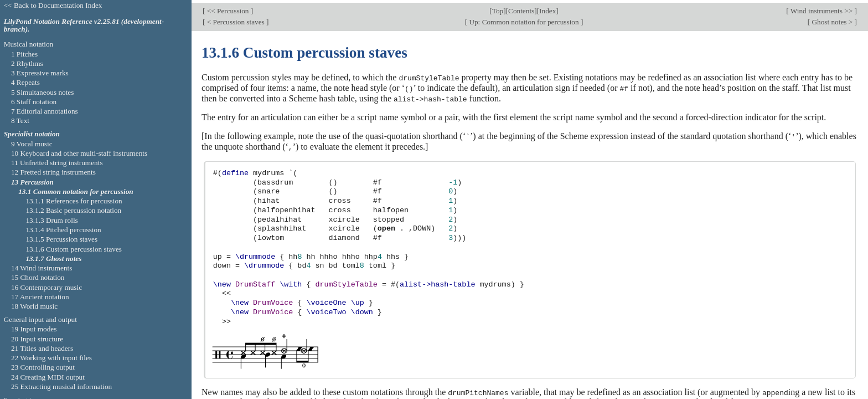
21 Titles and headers (42, 348)
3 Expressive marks (40, 73)
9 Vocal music (32, 144)
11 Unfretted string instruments (57, 163)
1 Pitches (24, 54)
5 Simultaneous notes (43, 92)
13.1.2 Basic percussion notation (73, 210)
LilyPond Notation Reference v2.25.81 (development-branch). (84, 25)
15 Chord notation (38, 277)
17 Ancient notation (40, 297)
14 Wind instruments (42, 268)
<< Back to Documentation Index (53, 5)
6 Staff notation (34, 102)
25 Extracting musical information (61, 387)
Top (498, 8)
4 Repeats (25, 82)
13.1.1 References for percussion (74, 201)
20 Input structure (37, 339)
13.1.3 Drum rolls (51, 220)
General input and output (40, 319)
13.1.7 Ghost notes (53, 259)
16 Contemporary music (46, 287)
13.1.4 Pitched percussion (63, 230)
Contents (521, 8)
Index (547, 8)
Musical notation (29, 44)
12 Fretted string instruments (53, 172)
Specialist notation (32, 134)
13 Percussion (32, 182)
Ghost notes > (832, 19)
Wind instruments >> (822, 8)
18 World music (34, 306)
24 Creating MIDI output (48, 377)
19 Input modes (34, 329)
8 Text (20, 121)
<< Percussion (228, 8)
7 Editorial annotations (45, 111)
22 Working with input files (51, 358)
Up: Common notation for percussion (524, 19)
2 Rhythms (27, 63)
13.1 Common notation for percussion (76, 191)
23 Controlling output (43, 367)
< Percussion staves (236, 19)
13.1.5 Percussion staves (61, 239)
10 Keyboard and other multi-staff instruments (79, 153)
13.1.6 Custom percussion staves (74, 249)
